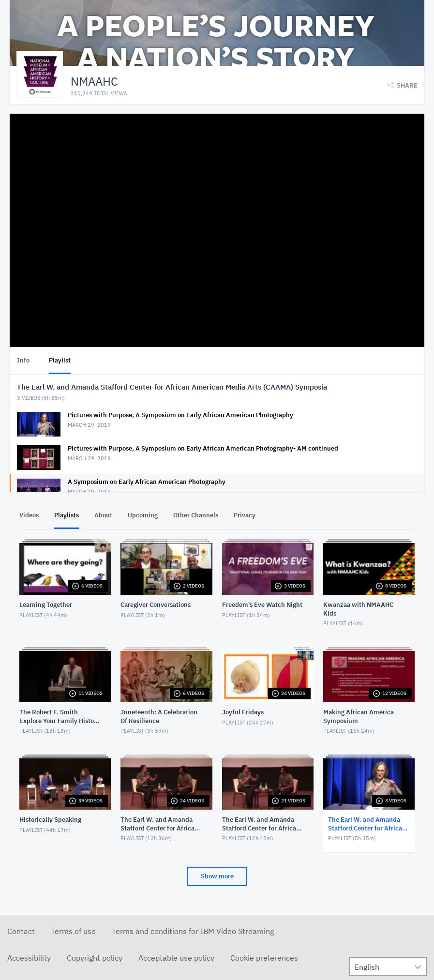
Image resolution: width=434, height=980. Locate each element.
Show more (217, 876)
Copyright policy (95, 958)
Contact (21, 931)
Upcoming (143, 515)
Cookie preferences (264, 958)
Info (23, 360)
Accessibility (29, 958)
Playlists (67, 515)
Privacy (245, 515)
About (103, 515)
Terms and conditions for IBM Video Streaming (193, 931)
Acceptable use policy (176, 958)
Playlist (60, 360)
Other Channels (196, 515)
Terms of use (73, 931)
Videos (29, 515)
